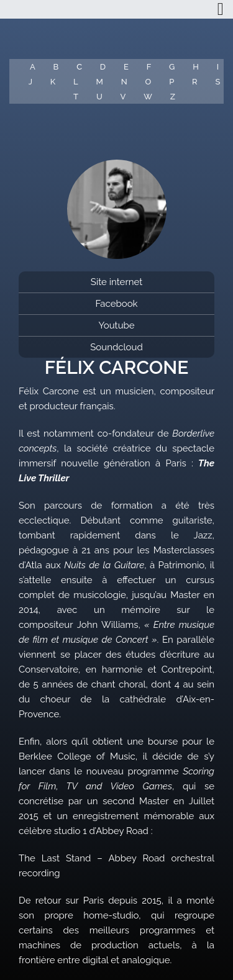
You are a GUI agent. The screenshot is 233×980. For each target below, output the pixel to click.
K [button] (53, 82)
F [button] (149, 67)
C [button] (79, 67)
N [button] (124, 82)
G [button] (172, 67)
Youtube (116, 325)
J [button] (30, 82)
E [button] (126, 67)
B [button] (56, 67)
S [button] (217, 82)
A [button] (33, 67)
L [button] (76, 82)
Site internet (116, 282)
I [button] (218, 67)
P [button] (171, 82)
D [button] (103, 67)
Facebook (116, 304)
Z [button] (173, 97)
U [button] (99, 97)
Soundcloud (116, 347)
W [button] (148, 97)
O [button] (148, 82)
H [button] (196, 67)
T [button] (76, 97)
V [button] (123, 97)
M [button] (100, 82)
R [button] (195, 82)
